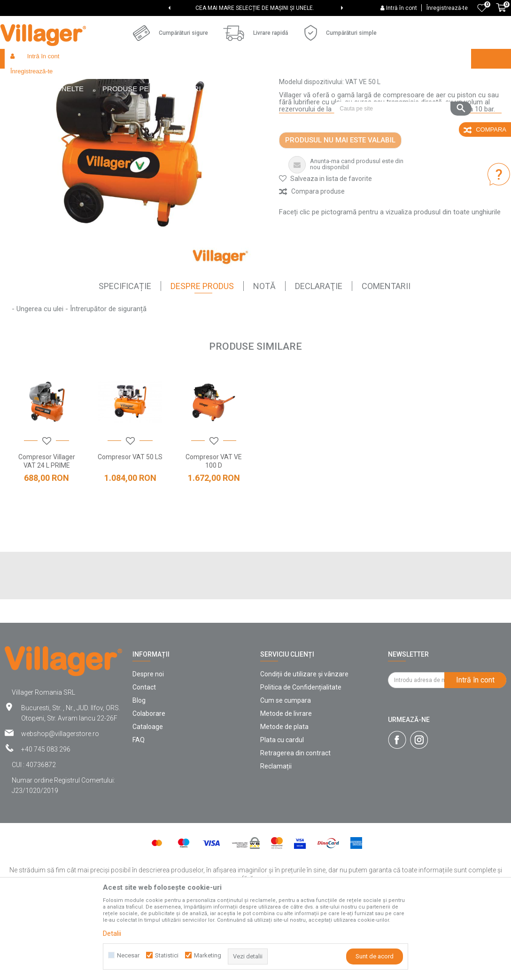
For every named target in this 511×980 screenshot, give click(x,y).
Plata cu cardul (282, 808)
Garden (115, 79)
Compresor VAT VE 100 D (214, 530)
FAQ (139, 808)
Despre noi (148, 743)
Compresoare (198, 79)
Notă (264, 355)
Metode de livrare (286, 782)
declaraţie (319, 355)
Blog (139, 769)
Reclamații (276, 835)
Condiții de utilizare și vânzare (304, 743)
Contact (144, 756)
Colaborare (149, 782)
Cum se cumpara (286, 769)
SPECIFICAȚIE (125, 355)
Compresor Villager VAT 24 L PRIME (47, 530)
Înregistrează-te (447, 8)
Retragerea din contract (295, 822)
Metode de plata (284, 795)
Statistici (167, 955)
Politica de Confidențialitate (301, 756)
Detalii (112, 933)
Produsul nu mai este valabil (340, 209)
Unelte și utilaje (152, 79)
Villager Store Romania (35, 79)
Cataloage (148, 795)
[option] (256, 8)
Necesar (128, 955)
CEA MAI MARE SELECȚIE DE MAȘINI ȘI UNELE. (255, 8)
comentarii (386, 355)
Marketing (208, 955)
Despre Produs (202, 355)
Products (85, 79)
